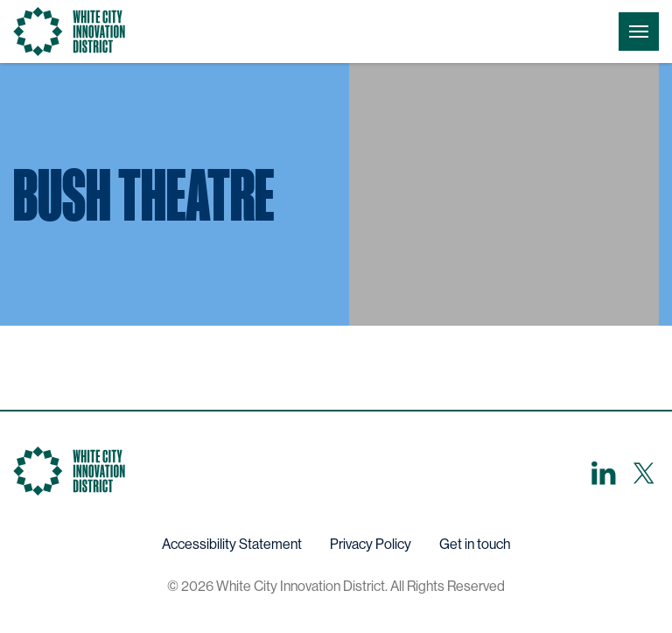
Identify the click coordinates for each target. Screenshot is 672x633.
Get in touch (475, 544)
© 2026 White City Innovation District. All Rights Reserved (336, 586)
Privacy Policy (371, 544)
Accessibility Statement (232, 544)
